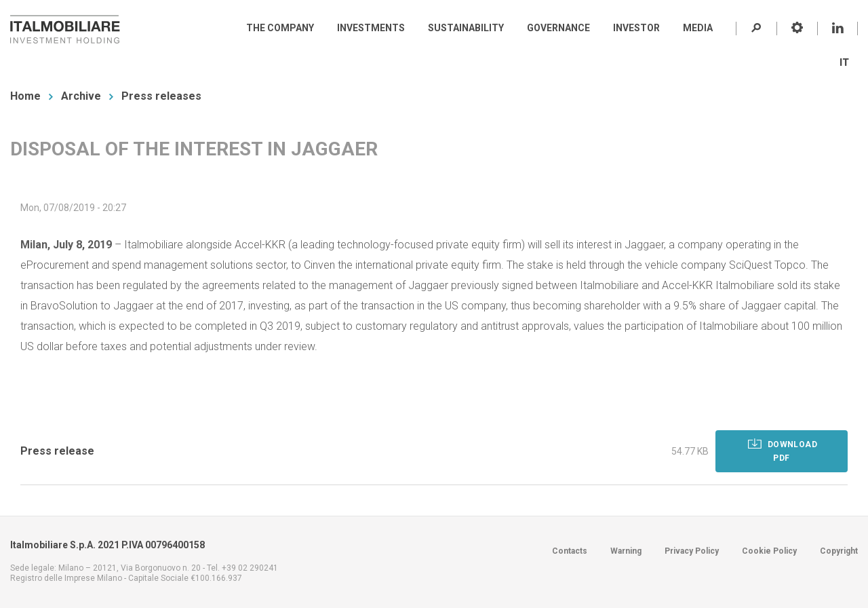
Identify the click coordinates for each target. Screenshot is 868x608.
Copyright (839, 551)
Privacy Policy (692, 551)
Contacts (570, 551)
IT (844, 62)
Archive (81, 96)
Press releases (161, 96)
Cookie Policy (769, 551)
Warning (626, 551)
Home (25, 96)
